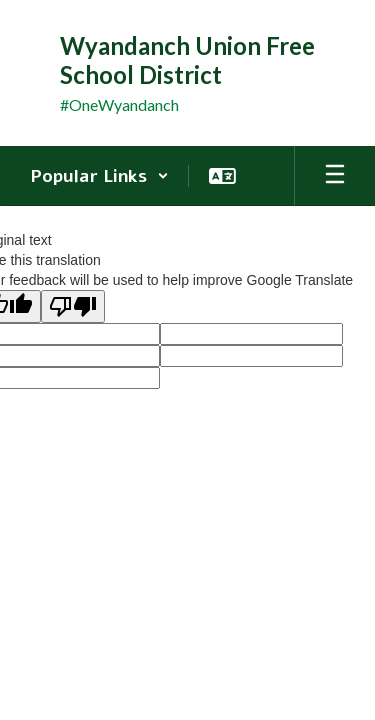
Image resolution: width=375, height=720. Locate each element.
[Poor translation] (73, 306)
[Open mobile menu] (335, 176)
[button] (99, 176)
